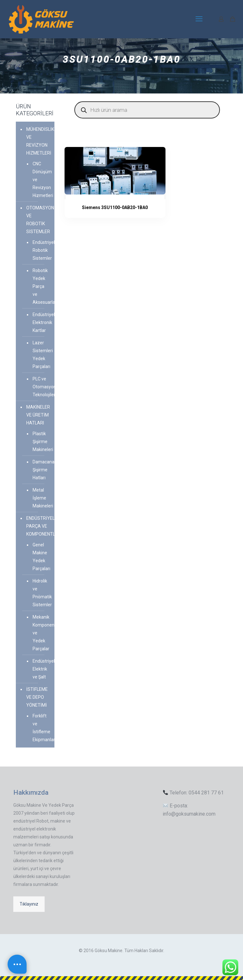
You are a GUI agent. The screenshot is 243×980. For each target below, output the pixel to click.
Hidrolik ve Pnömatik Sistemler (40, 593)
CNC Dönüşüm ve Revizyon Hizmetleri (40, 180)
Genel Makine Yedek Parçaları (40, 557)
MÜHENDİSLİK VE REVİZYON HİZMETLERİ (39, 141)
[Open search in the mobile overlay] (147, 110)
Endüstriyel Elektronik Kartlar (40, 322)
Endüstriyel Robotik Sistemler (40, 250)
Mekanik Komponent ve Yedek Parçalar (40, 633)
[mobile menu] (199, 19)
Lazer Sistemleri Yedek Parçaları (40, 355)
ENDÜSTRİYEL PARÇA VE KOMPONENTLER (39, 526)
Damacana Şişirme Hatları (40, 470)
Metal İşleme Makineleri (40, 498)
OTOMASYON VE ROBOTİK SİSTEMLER (39, 220)
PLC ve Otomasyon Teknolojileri (40, 387)
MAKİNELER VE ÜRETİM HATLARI (38, 415)
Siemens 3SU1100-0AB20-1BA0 (104, 207)
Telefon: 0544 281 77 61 (193, 793)
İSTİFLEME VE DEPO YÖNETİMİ (37, 697)
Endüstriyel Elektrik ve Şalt (40, 669)
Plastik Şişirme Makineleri (40, 442)
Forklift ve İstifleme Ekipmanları (40, 728)
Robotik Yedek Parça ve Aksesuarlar (40, 286)
